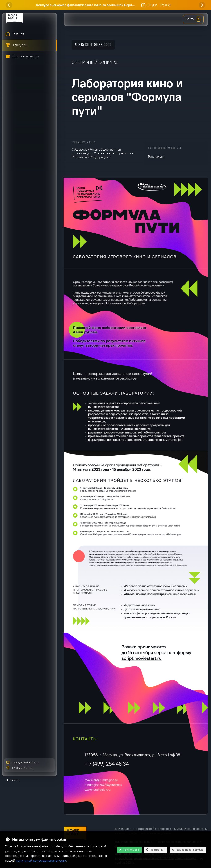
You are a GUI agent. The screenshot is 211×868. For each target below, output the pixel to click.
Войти (194, 19)
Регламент (156, 156)
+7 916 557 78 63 (22, 768)
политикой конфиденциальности (41, 861)
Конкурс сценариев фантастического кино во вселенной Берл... (86, 5)
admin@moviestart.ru (25, 763)
